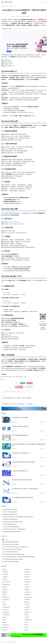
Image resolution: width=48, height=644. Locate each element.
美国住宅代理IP (6, 585)
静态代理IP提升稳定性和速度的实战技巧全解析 (23, 462)
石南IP (13, 17)
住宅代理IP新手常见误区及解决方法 (21, 453)
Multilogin (27, 587)
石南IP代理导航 (8, 2)
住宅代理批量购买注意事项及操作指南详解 (22, 498)
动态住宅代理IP (6, 615)
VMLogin (4, 630)
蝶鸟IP (4, 620)
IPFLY (26, 627)
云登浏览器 (5, 574)
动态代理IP (5, 577)
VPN (3, 602)
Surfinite (2, 379)
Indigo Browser (6, 612)
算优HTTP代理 (28, 620)
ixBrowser (27, 605)
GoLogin (26, 630)
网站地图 (4, 642)
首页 (7, 6)
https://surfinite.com (14, 222)
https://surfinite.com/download (17, 224)
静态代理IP (27, 577)
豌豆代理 (26, 602)
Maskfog (4, 605)
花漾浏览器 (27, 590)
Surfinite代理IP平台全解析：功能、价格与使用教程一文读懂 (13, 377)
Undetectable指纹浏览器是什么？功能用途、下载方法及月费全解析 (17, 398)
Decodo (26, 625)
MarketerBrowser (28, 597)
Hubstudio (27, 580)
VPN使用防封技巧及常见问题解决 (20, 417)
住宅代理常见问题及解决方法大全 (20, 471)
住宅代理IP (5, 572)
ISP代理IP (5, 592)
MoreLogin (5, 587)
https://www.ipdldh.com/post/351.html (14, 392)
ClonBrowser (27, 612)
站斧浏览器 (27, 600)
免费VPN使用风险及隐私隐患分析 (20, 435)
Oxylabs (4, 617)
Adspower (27, 574)
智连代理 (4, 622)
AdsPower (27, 610)
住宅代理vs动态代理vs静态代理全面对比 (22, 480)
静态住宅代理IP (6, 607)
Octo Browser (27, 592)
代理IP (4, 569)
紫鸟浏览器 (27, 572)
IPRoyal (26, 615)
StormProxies (5, 610)
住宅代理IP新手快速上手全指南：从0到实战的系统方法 (25, 489)
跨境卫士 (26, 585)
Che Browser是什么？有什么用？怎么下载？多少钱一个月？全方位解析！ (18, 404)
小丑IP (26, 622)
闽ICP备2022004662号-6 (12, 642)
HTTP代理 (27, 617)
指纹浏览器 (40, 20)
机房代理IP (5, 627)
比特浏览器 (27, 582)
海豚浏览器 (27, 595)
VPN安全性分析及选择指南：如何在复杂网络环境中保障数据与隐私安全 (18, 517)
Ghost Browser (6, 597)
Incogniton (5, 590)
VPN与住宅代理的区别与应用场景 (20, 426)
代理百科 (12, 6)
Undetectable (5, 600)
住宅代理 (4, 580)
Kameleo (4, 595)
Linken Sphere (6, 625)
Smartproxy (27, 607)
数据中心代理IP (6, 582)
